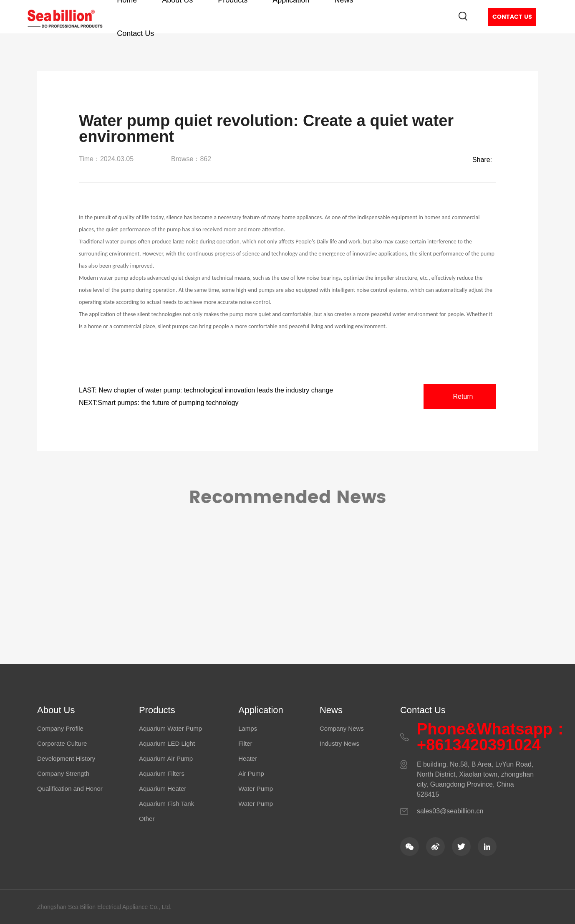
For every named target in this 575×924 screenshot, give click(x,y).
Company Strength (63, 773)
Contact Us (135, 33)
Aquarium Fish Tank (166, 804)
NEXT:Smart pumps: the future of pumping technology (159, 403)
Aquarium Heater (163, 789)
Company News (342, 728)
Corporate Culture (62, 743)
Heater (248, 758)
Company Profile (60, 728)
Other (147, 819)
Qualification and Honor (70, 789)
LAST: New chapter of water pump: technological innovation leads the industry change (206, 390)
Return (463, 396)
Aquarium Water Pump (170, 728)
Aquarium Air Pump (166, 758)
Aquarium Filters (162, 773)
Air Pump (251, 773)
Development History (66, 758)
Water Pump (256, 789)
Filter (245, 743)
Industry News (339, 743)
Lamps (248, 728)
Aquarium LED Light (167, 743)
